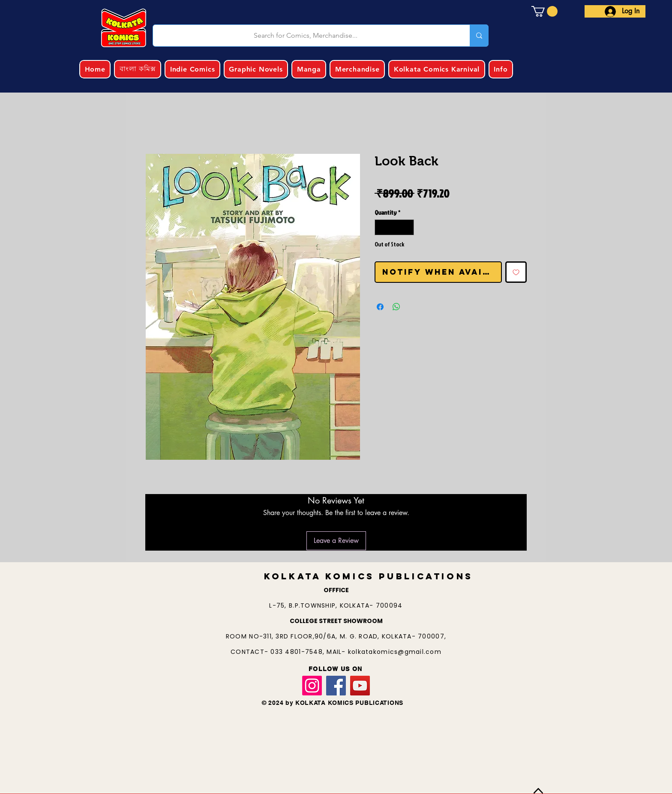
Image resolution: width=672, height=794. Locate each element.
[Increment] (407, 227)
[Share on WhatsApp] (396, 307)
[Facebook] (336, 686)
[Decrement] (381, 227)
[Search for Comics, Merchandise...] (306, 36)
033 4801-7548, (298, 652)
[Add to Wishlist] (516, 272)
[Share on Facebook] (380, 307)
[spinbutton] (394, 227)
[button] (544, 11)
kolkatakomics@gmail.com (395, 652)
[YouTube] (360, 686)
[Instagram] (312, 686)
